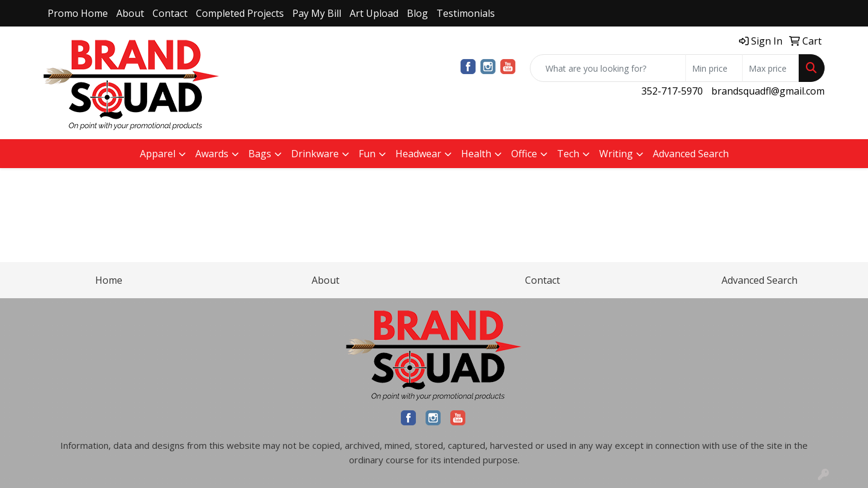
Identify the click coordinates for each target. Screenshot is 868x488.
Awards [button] (212, 154)
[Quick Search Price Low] (714, 68)
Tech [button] (568, 154)
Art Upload (374, 13)
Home (109, 280)
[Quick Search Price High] (771, 68)
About (130, 13)
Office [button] (524, 154)
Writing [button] (616, 154)
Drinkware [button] (315, 154)
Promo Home (78, 13)
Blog (417, 13)
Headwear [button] (418, 154)
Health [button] (476, 154)
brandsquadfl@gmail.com (768, 91)
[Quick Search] (608, 68)
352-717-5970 (672, 91)
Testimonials (466, 13)
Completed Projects (240, 13)
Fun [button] (367, 154)
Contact (170, 13)
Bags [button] (260, 154)
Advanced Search (691, 154)
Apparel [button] (158, 154)
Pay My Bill (317, 13)
